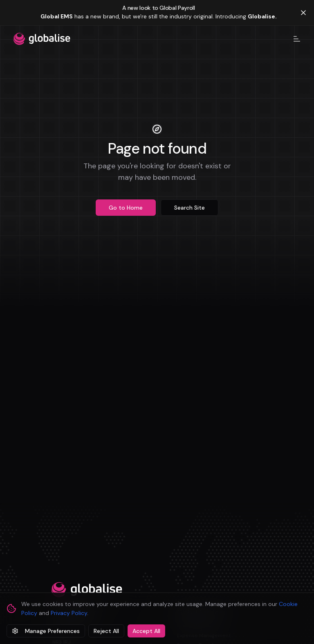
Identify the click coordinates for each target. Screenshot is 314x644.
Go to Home (126, 208)
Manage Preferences (46, 631)
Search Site (190, 208)
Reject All (106, 631)
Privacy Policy (69, 613)
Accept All (146, 631)
